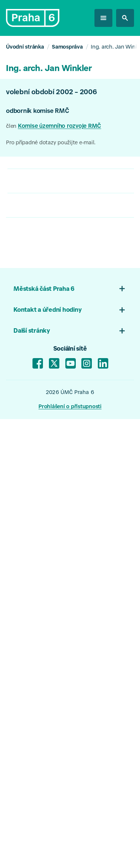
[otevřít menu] (103, 18)
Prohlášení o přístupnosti (70, 407)
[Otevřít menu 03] (122, 331)
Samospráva (67, 47)
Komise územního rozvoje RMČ (60, 127)
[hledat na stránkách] (125, 18)
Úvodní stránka (25, 47)
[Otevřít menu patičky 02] (122, 310)
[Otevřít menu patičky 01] (122, 289)
